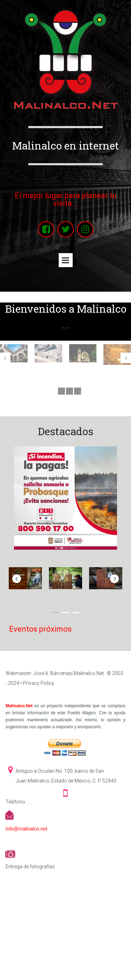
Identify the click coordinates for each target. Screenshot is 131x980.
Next (126, 358)
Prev (5, 358)
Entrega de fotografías (30, 867)
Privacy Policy (39, 683)
